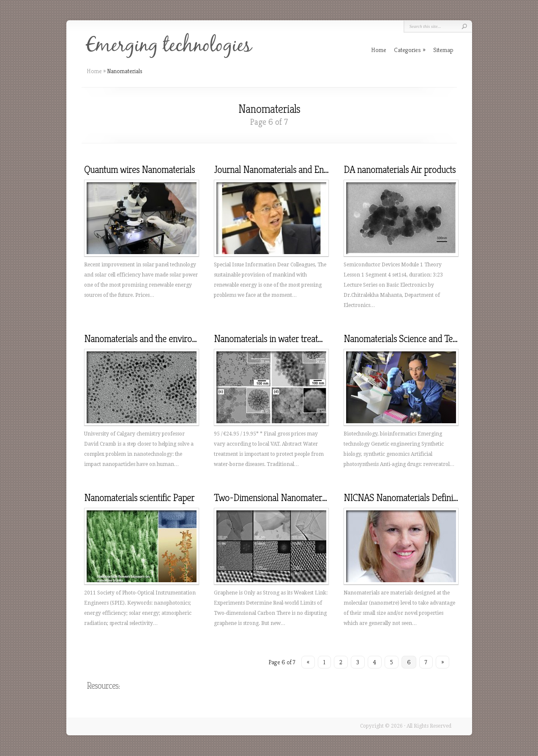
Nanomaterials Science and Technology (415, 339)
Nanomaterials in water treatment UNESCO (293, 339)
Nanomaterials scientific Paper (139, 498)
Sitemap (443, 50)
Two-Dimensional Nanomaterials (274, 498)
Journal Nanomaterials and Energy (277, 170)
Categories (410, 50)
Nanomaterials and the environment (150, 339)
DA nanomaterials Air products (400, 170)
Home (94, 71)
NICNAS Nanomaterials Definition (405, 498)
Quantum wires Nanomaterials (139, 170)
